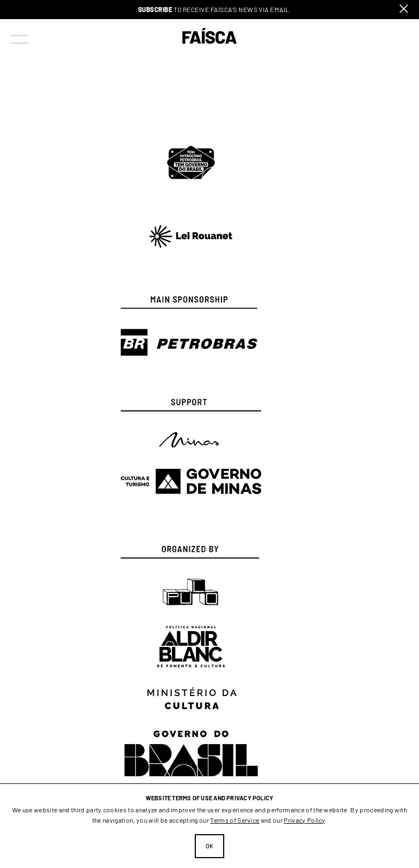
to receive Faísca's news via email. (215, 10)
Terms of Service (235, 820)
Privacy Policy (304, 820)
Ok (210, 846)
